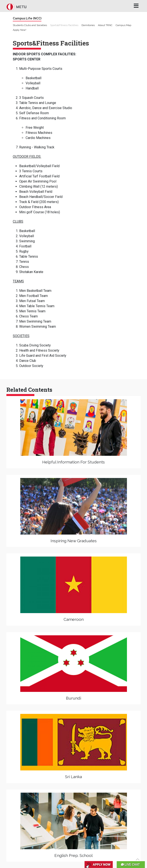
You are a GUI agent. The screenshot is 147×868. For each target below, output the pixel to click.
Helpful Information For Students (73, 462)
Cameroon (74, 619)
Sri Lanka (73, 777)
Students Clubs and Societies (30, 25)
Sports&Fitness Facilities (64, 25)
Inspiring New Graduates (74, 541)
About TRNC (105, 25)
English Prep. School (73, 855)
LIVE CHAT (130, 865)
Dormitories (88, 25)
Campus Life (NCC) (27, 18)
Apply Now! (20, 30)
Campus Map (123, 25)
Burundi (73, 698)
